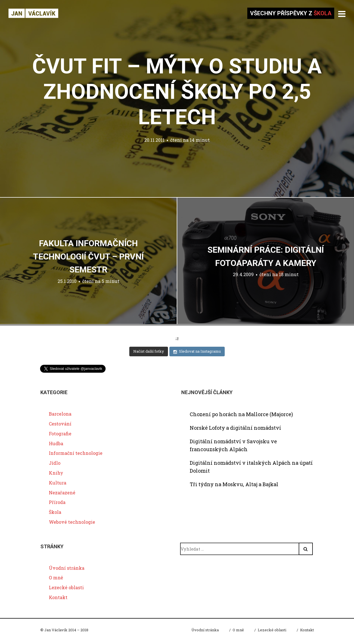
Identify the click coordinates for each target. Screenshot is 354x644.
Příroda (57, 502)
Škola (55, 512)
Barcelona (60, 414)
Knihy (56, 473)
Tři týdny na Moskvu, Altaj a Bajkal (234, 484)
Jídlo (55, 463)
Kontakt (58, 597)
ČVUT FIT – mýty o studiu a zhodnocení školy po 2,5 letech (177, 91)
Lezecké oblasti (66, 587)
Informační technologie (76, 453)
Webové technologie (72, 522)
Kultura (58, 483)
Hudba (56, 443)
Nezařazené (62, 493)
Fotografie (60, 434)
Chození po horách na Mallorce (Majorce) (241, 414)
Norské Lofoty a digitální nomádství (235, 428)
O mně (56, 578)
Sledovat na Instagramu (197, 351)
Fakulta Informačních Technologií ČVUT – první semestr (88, 256)
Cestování (60, 424)
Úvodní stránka (67, 568)
